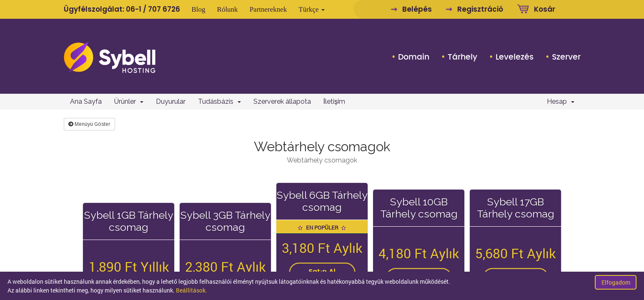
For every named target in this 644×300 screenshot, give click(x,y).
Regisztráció (480, 9)
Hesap (561, 101)
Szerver (566, 57)
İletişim (334, 101)
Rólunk (228, 9)
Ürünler (129, 101)
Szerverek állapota (282, 101)
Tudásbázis (219, 101)
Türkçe (311, 9)
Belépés (417, 9)
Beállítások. (192, 290)
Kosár (545, 9)
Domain (414, 57)
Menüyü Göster (89, 124)
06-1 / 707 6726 (153, 9)
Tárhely (462, 57)
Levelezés (515, 57)
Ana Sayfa (86, 101)
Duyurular (171, 101)
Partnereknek (268, 9)
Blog (199, 9)
